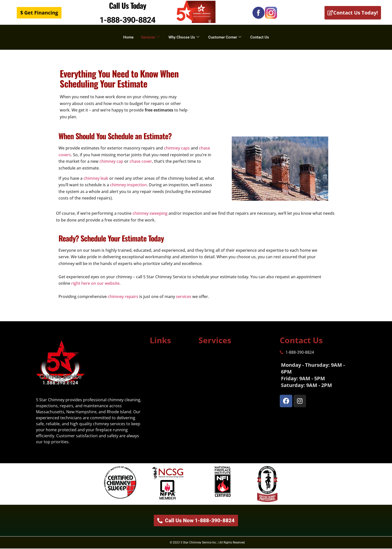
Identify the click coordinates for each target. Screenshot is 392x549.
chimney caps (177, 148)
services (184, 296)
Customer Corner (225, 37)
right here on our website (95, 283)
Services (150, 37)
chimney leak (96, 178)
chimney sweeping (150, 213)
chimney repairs (123, 296)
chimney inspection (128, 185)
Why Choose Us (184, 37)
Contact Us (260, 37)
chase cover (141, 161)
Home (128, 37)
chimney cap (111, 161)
